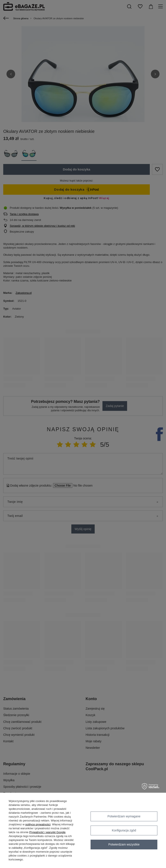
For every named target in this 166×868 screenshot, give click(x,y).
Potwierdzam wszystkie (124, 844)
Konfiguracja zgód (124, 830)
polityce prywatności (38, 824)
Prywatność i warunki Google (47, 832)
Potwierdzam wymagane (124, 816)
